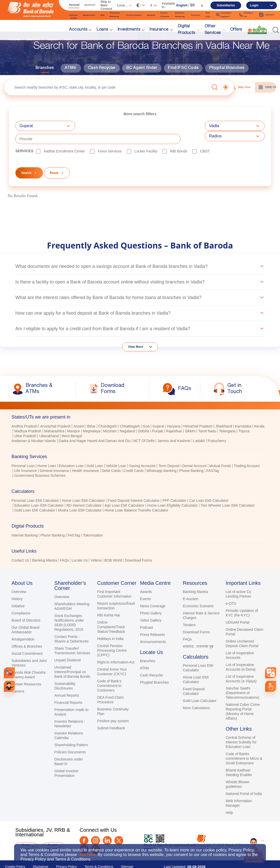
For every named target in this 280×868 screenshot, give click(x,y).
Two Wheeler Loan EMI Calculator (228, 492)
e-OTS (231, 590)
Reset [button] (54, 160)
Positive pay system (113, 708)
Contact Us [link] (246, 15)
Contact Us (20, 547)
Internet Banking (25, 522)
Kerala (259, 413)
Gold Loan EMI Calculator (35, 497)
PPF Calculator (174, 487)
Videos (96, 547)
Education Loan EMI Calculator (39, 492)
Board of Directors (26, 607)
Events (146, 586)
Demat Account (194, 453)
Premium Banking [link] (115, 15)
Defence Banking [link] (180, 15)
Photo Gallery (151, 600)
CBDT (205, 138)
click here (87, 855)
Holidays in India (110, 626)
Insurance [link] (159, 30)
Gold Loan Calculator (200, 688)
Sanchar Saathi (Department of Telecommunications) (243, 680)
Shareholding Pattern (71, 732)
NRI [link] (103, 15)
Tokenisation (93, 522)
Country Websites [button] (53, 834)
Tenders (189, 612)
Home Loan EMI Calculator (83, 487)
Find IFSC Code (183, 68)
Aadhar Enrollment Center (64, 138)
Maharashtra (54, 418)
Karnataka (243, 413)
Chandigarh (108, 413)
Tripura (244, 418)
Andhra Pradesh (24, 413)
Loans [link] (102, 30)
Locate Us (80, 547)
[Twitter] (119, 828)
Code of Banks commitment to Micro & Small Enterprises (244, 745)
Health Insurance (85, 458)
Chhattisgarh (130, 413)
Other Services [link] (213, 30)
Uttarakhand (49, 423)
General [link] (74, 15)
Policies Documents (70, 739)
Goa (146, 413)
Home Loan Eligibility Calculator (172, 492)
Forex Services (110, 138)
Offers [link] (236, 30)
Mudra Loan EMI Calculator (80, 497)
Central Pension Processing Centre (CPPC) (112, 637)
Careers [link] (267, 15)
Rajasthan (174, 418)
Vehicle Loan (116, 453)
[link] (257, 30)
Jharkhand (224, 413)
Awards (146, 579)
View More (136, 334)
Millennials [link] (89, 15)
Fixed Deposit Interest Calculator (134, 487)
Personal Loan (23, 453)
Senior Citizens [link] (165, 15)
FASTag (213, 458)
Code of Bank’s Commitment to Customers (109, 673)
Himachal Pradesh (198, 413)
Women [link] (151, 15)
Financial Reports (68, 689)
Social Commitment (27, 640)
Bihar (91, 413)
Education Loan (71, 453)
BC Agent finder (142, 68)
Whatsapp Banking (162, 458)
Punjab (158, 418)
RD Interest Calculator (84, 492)
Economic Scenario (198, 593)
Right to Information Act (116, 649)
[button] (276, 30)
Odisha (143, 418)
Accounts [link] (78, 30)
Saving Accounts (142, 453)
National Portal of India (244, 781)
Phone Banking (191, 458)
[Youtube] (84, 836)
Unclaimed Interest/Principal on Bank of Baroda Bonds (72, 659)
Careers (18, 678)
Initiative (18, 593)
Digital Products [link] (187, 30)
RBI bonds (179, 138)
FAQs (64, 547)
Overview (19, 579)
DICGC (150, 836)
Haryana (174, 413)
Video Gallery (151, 607)
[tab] (140, 404)
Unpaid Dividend (68, 647)
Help (229, 800)
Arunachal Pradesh (55, 413)
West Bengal (72, 423)
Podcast (147, 614)
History (17, 586)
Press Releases (153, 622)
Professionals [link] (134, 15)
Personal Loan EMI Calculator (35, 487)
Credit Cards (134, 458)
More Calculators (196, 695)
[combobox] (271, 673)
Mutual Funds (220, 453)
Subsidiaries (226, 5)
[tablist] (140, 473)
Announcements (153, 629)
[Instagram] (96, 828)
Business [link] (90, 5)
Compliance (21, 600)
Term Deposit (169, 453)
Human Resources (26, 671)
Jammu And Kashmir (174, 428)
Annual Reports (67, 682)
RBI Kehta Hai (109, 602)
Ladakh (199, 428)
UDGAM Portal (238, 609)
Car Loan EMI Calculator (209, 487)
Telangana (227, 418)
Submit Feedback (111, 715)
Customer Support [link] (224, 15)
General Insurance (54, 458)
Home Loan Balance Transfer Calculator (136, 497)
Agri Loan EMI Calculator (125, 492)
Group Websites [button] (26, 834)
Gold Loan (95, 453)
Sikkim (190, 418)
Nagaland (127, 418)
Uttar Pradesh (25, 423)
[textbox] (107, 87)
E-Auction (191, 586)
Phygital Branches (227, 68)
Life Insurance (26, 458)
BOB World (113, 547)
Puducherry (217, 428)
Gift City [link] (208, 15)
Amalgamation (23, 626)
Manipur (74, 418)
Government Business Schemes (40, 462)
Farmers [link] (196, 15)
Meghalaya (92, 418)
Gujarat (158, 413)
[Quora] (96, 836)
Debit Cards (111, 458)
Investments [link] (129, 30)
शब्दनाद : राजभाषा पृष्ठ (198, 633)
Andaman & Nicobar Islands (34, 428)
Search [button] (26, 160)
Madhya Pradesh (28, 418)
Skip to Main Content (106, 5)
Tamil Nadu (207, 418)
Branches (45, 68)
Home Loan (47, 453)
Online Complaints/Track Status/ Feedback (111, 614)
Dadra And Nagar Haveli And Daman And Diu (95, 428)
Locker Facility (146, 138)
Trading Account (247, 453)
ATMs (70, 68)
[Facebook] (84, 828)
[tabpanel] (140, 458)
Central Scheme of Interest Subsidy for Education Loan (241, 729)
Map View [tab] (240, 87)
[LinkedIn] (107, 828)
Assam (79, 413)
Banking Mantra (44, 547)
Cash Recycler (102, 68)
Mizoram (110, 418)
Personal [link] (74, 5)
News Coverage (153, 593)
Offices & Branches (27, 633)
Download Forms (139, 547)
